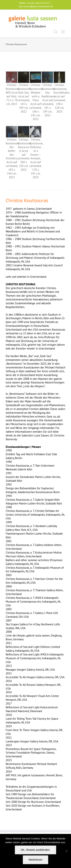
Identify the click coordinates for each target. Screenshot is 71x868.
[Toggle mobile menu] (63, 32)
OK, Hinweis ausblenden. (35, 850)
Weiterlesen (36, 860)
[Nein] (66, 851)
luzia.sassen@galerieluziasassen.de (36, 6)
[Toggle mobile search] (56, 32)
